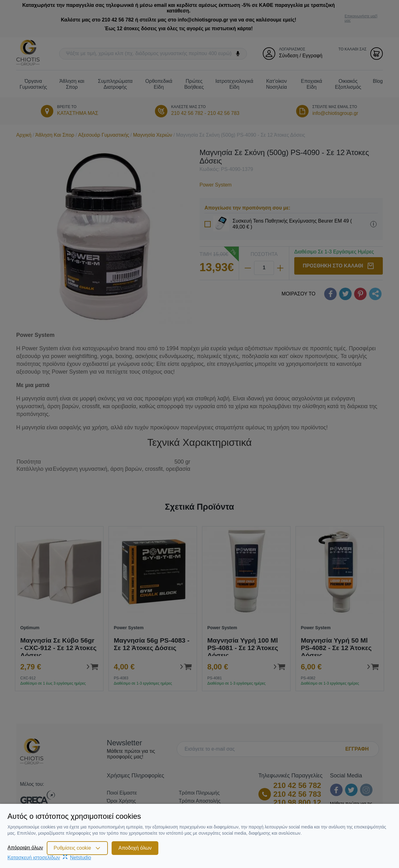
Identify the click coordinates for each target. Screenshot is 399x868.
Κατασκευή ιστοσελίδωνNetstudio (49, 858)
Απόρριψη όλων (25, 848)
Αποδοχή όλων (135, 848)
